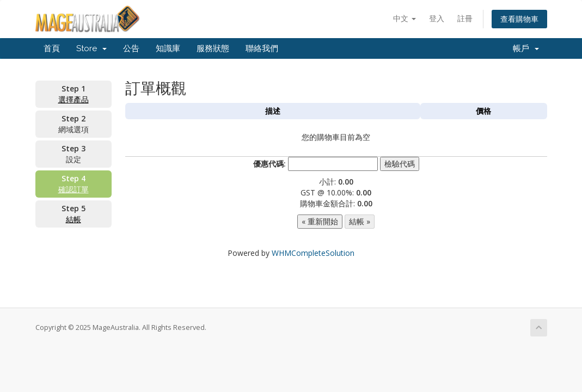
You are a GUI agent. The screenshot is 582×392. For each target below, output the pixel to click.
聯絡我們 (262, 48)
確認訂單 (73, 189)
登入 (437, 18)
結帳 (73, 219)
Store (91, 48)
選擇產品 (73, 99)
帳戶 (526, 48)
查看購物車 (519, 19)
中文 (405, 18)
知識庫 (168, 48)
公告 (131, 48)
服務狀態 (213, 48)
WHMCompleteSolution (313, 253)
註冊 (465, 18)
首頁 (52, 48)
